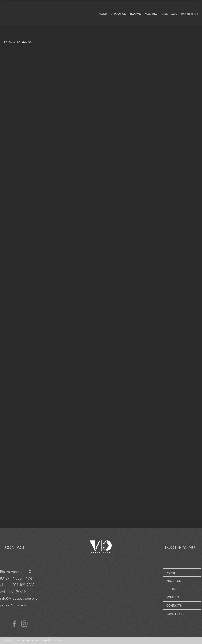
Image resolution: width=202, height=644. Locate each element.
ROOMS (172, 589)
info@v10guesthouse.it (18, 598)
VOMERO (173, 597)
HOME (171, 573)
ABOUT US (174, 581)
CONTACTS (174, 606)
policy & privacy (13, 605)
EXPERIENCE (175, 614)
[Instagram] (24, 624)
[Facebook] (14, 624)
